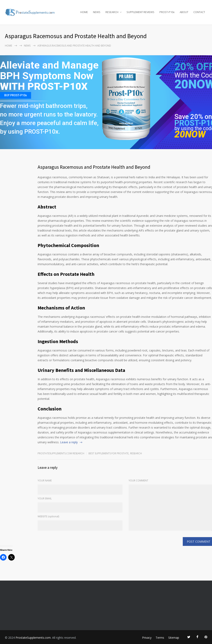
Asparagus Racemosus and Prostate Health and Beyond (94, 167)
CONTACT (199, 12)
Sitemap (174, 638)
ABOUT (184, 12)
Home (8, 46)
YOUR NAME (45, 481)
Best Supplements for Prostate (109, 453)
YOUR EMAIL (45, 498)
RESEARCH (112, 12)
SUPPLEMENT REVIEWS (140, 12)
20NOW (190, 134)
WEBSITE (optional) (48, 516)
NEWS (97, 12)
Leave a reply (69, 442)
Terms (160, 638)
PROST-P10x (167, 12)
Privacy (147, 638)
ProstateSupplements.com (33, 638)
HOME (84, 12)
